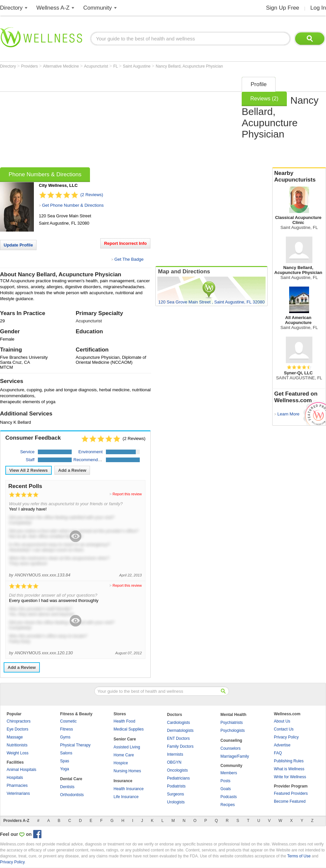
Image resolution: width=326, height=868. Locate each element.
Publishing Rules (289, 761)
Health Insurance (129, 789)
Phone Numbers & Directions (45, 174)
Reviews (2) (264, 99)
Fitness (67, 729)
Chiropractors (19, 721)
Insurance (123, 781)
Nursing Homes (127, 771)
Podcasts (229, 797)
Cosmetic (68, 721)
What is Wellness (289, 769)
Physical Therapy (75, 745)
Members (229, 773)
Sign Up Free (283, 8)
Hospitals (15, 778)
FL (116, 66)
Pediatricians (178, 778)
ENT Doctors (178, 738)
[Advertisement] (90, 120)
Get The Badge (129, 259)
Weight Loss (18, 753)
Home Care (124, 755)
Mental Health (233, 715)
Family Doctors (180, 746)
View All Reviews (29, 470)
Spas (65, 761)
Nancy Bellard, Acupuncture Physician (189, 66)
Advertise (282, 745)
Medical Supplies (129, 729)
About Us (282, 721)
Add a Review (72, 470)
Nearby (299, 177)
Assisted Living (127, 747)
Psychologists (233, 731)
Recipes (228, 805)
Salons (66, 753)
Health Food (124, 721)
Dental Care (71, 779)
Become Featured (290, 801)
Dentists (67, 787)
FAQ (278, 753)
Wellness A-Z (53, 8)
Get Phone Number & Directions (73, 205)
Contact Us (284, 729)
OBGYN (174, 762)
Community (98, 8)
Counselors (231, 748)
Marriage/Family (235, 756)
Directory (11, 8)
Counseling (231, 740)
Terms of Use (299, 856)
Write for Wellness (290, 777)
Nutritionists (17, 745)
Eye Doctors (17, 729)
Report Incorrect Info (125, 243)
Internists (175, 754)
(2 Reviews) (92, 195)
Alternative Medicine (62, 66)
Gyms (65, 737)
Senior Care (125, 739)
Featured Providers (291, 793)
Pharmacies (17, 786)
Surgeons (175, 794)
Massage (15, 737)
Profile (259, 84)
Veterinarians (18, 793)
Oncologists (177, 770)
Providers (30, 66)
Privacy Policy (286, 737)
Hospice (121, 763)
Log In (318, 8)
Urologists (176, 802)
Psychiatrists (232, 723)
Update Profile (18, 245)
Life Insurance (126, 797)
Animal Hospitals (21, 770)
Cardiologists (178, 723)
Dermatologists (180, 731)
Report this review (127, 494)
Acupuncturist (97, 66)
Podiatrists (176, 786)
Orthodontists (72, 795)
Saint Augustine (137, 66)
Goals (226, 789)
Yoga (65, 769)
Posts (225, 781)
